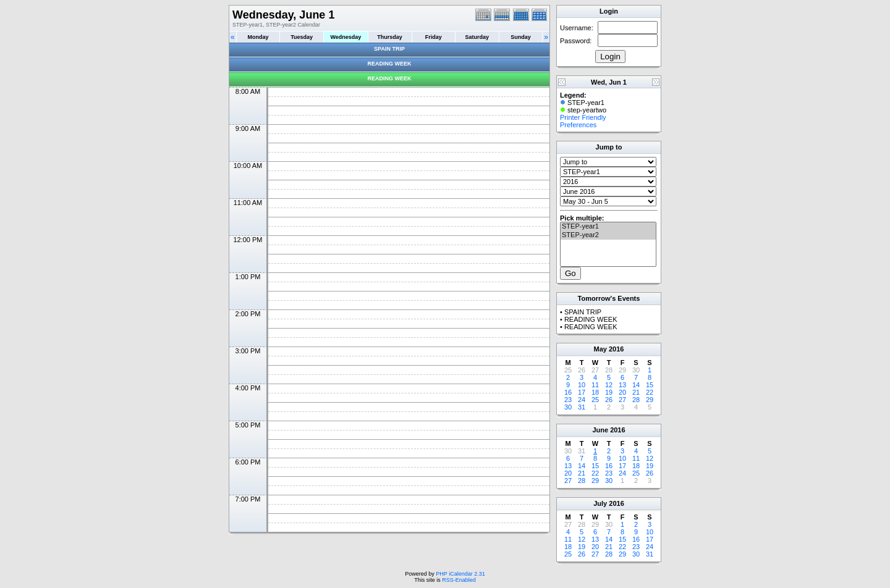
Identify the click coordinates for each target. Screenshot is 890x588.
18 (595, 392)
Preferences (578, 125)
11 (595, 385)
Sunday (521, 37)
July (600, 503)
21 (636, 392)
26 (609, 400)
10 (582, 385)
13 (622, 385)
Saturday (477, 37)
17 (582, 392)
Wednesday (345, 37)
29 (650, 400)
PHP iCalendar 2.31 (460, 574)
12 (609, 385)
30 (568, 407)
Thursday (390, 37)
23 (568, 400)
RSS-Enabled (459, 580)
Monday (258, 37)
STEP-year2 (608, 235)
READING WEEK (389, 64)
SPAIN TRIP (389, 49)
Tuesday (302, 37)
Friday (434, 37)
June (600, 430)
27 (622, 400)
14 (636, 385)
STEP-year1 (608, 227)
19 (609, 392)
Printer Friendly (583, 117)
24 (582, 400)
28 (636, 400)
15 (650, 385)
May (600, 349)
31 (582, 407)
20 (622, 392)
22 (650, 392)
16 (568, 392)
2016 (616, 349)
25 (595, 400)
